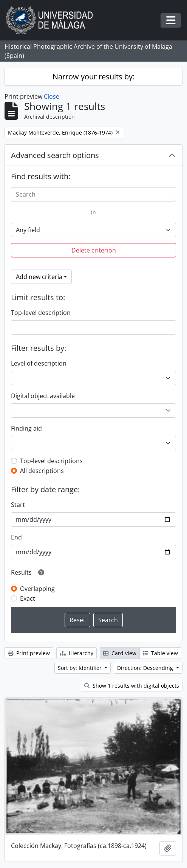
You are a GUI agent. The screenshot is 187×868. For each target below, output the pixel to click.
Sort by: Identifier (80, 668)
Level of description (39, 363)
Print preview (29, 653)
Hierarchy (76, 653)
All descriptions (42, 471)
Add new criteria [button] (39, 277)
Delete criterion (94, 250)
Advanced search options (55, 155)
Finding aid (26, 428)
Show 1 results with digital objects (132, 686)
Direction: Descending (146, 668)
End (16, 537)
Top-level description (41, 313)
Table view (160, 653)
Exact (28, 598)
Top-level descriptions (51, 461)
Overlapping (37, 589)
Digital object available (43, 396)
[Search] (93, 194)
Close (52, 96)
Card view (120, 653)
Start (18, 505)
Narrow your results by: (93, 77)
